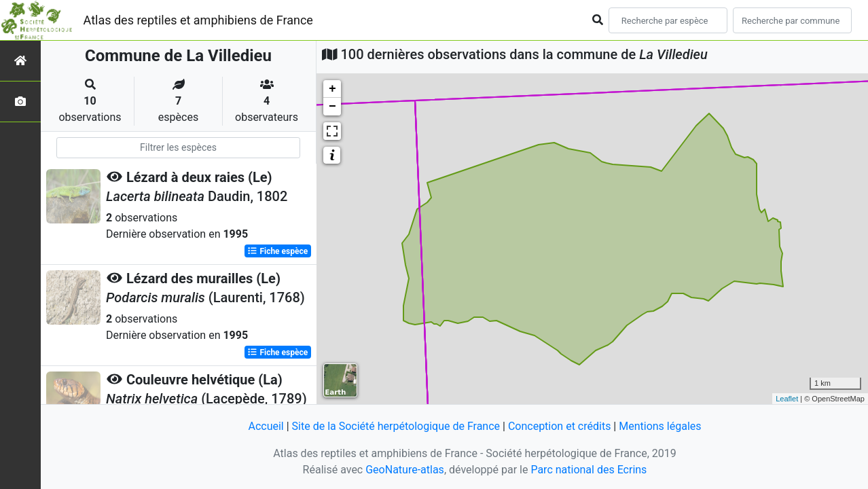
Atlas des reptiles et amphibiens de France (198, 20)
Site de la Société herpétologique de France (396, 426)
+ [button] (332, 89)
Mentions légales (660, 426)
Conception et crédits (560, 426)
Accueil (266, 426)
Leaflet (787, 399)
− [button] (332, 107)
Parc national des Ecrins (589, 470)
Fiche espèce (277, 251)
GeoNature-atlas (405, 470)
